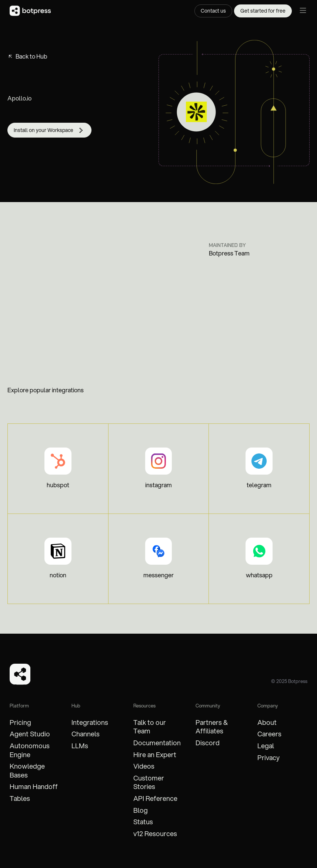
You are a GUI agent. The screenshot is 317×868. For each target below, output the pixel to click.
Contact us (213, 11)
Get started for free (263, 11)
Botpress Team (229, 253)
